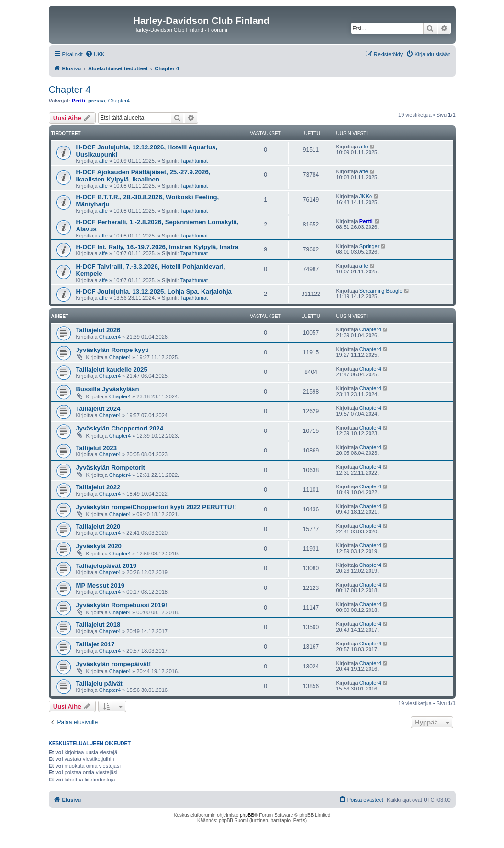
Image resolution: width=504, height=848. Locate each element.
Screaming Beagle (381, 291)
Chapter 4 (70, 90)
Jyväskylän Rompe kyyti (112, 350)
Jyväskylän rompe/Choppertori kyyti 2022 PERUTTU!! (156, 507)
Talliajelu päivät (99, 684)
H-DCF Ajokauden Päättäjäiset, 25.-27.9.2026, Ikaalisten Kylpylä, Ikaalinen (143, 176)
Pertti (78, 101)
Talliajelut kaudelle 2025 (112, 369)
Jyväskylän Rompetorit (111, 468)
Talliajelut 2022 (98, 487)
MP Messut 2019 (101, 585)
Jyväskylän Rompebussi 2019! (122, 605)
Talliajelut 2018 (98, 625)
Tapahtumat (194, 161)
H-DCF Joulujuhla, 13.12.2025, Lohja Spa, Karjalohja (154, 291)
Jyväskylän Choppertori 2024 (120, 428)
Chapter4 (119, 101)
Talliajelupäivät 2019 (106, 566)
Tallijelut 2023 (97, 448)
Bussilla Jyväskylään (108, 389)
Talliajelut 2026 (98, 330)
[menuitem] (95, 54)
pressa (96, 101)
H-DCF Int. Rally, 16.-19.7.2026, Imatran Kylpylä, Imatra (157, 247)
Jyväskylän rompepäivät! (114, 664)
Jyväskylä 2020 (99, 546)
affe (103, 161)
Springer (370, 246)
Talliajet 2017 (95, 644)
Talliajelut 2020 (98, 526)
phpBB (247, 815)
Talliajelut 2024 (98, 409)
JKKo (366, 196)
